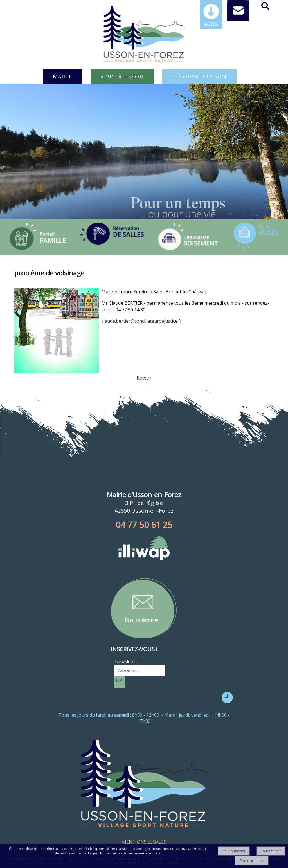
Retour (144, 378)
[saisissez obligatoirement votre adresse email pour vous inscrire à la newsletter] (140, 670)
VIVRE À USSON (122, 77)
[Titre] (38, 236)
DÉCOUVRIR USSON (199, 77)
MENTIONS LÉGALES (144, 842)
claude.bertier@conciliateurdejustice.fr (142, 321)
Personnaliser (252, 860)
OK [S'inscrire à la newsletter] (119, 680)
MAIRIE (63, 77)
